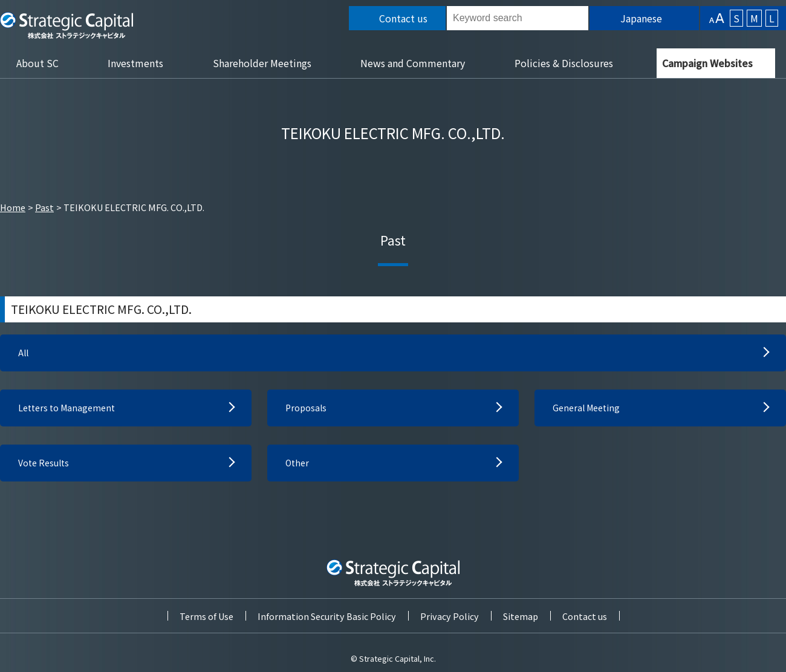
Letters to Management (71, 411)
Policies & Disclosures (564, 63)
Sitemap (521, 616)
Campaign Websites (707, 63)
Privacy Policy (450, 616)
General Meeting (589, 411)
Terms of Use (206, 616)
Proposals (307, 411)
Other (298, 468)
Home (13, 207)
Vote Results (47, 468)
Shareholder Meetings (262, 63)
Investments (135, 63)
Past (44, 207)
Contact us (585, 616)
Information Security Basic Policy (327, 616)
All (24, 354)
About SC (37, 63)
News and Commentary (413, 63)
